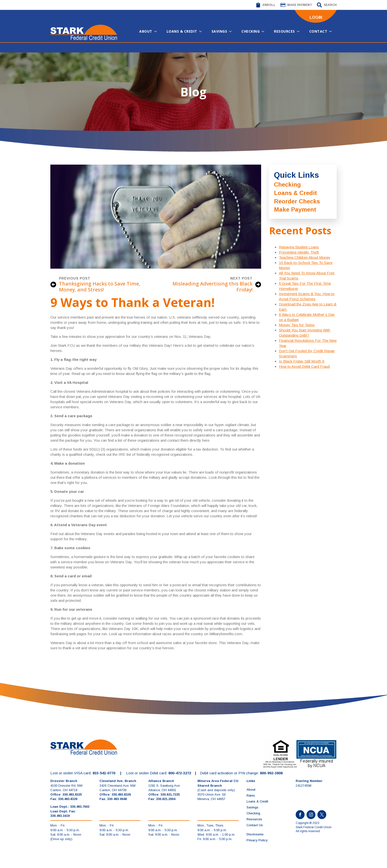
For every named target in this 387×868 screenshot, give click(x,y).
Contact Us (255, 825)
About (146, 31)
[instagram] (311, 815)
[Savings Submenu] (232, 31)
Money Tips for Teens (297, 325)
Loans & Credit (182, 31)
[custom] (322, 815)
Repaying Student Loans (299, 247)
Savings (219, 31)
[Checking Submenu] (264, 31)
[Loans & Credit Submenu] (202, 31)
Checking (251, 31)
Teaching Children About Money (305, 257)
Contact (318, 31)
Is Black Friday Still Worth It (302, 361)
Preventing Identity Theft (299, 252)
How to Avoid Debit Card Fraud (304, 366)
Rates (251, 795)
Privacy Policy (257, 840)
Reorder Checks (297, 201)
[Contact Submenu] (332, 31)
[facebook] (300, 815)
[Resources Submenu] (300, 31)
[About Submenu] (157, 31)
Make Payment (295, 209)
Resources (284, 31)
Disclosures (255, 834)
